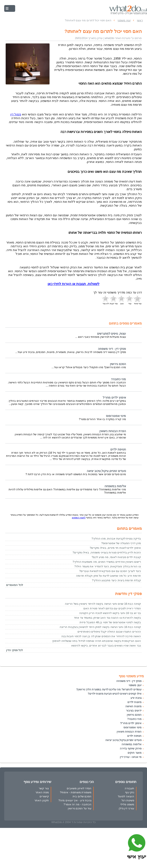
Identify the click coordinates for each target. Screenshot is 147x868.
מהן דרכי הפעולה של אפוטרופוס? (121, 543)
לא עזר (106, 299)
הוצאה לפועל (126, 796)
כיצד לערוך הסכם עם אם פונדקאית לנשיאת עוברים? (110, 571)
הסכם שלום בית (82, 796)
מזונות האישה (133, 706)
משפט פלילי (127, 804)
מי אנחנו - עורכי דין (131, 757)
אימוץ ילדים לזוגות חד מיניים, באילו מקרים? (115, 548)
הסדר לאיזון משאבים (79, 788)
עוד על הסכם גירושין (80, 808)
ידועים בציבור (134, 710)
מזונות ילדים (134, 702)
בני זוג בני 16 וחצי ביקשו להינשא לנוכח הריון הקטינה (110, 613)
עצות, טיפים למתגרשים (112, 334)
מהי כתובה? (118, 379)
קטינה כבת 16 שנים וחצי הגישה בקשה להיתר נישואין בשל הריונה (103, 604)
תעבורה (129, 788)
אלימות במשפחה (115, 486)
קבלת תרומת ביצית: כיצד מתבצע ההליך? (116, 580)
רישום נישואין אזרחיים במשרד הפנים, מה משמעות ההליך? (107, 562)
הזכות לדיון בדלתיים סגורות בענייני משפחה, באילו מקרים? (107, 552)
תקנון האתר (42, 800)
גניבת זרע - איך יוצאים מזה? (75, 800)
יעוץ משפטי (135, 685)
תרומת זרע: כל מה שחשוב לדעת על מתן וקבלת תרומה (108, 576)
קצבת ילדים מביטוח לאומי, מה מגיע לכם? (116, 557)
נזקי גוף (130, 792)
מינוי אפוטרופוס (116, 416)
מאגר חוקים (135, 753)
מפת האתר (42, 792)
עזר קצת (114, 299)
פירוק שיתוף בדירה (131, 748)
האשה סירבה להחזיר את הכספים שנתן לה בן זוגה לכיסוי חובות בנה (101, 636)
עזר (130, 299)
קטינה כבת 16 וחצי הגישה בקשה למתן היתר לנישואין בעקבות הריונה (100, 627)
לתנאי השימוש (79, 518)
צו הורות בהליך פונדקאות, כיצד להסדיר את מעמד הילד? (108, 566)
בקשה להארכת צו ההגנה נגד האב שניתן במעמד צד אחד (107, 618)
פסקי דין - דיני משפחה (112, 349)
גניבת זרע (136, 698)
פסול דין (16, 114)
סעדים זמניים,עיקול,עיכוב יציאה (106, 471)
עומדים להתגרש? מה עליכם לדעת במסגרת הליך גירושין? (109, 689)
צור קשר (44, 788)
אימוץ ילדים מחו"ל (114, 398)
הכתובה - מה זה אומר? (78, 804)
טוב (122, 299)
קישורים (44, 796)
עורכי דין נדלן (126, 808)
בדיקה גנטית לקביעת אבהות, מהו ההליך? (116, 539)
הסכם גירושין (118, 364)
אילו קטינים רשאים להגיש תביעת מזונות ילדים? (115, 694)
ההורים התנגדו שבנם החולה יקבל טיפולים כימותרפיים (109, 632)
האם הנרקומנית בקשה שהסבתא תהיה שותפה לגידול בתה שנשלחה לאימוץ (97, 641)
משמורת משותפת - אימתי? (76, 792)
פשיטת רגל (128, 800)
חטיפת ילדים (118, 450)
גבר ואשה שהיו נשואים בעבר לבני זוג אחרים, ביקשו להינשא (106, 646)
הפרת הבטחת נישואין (113, 431)
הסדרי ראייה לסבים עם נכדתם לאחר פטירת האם (112, 608)
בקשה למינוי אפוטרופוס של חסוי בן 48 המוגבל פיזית (110, 622)
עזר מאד (138, 299)
